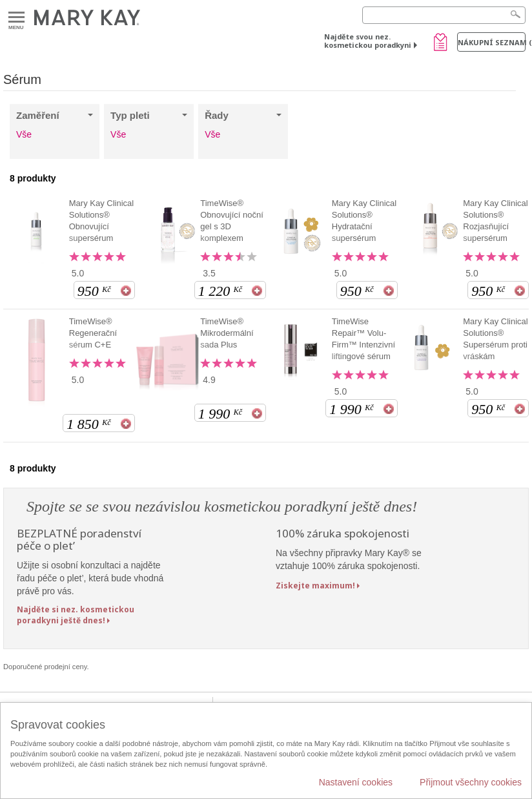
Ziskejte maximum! (315, 586)
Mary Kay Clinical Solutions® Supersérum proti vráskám (495, 339)
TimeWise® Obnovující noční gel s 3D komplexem (232, 221)
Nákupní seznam (492, 42)
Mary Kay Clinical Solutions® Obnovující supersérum (101, 221)
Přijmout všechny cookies (471, 782)
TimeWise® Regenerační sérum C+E (93, 333)
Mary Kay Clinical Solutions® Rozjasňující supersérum (495, 221)
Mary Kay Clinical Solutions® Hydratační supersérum (364, 221)
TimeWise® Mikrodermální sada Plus (227, 333)
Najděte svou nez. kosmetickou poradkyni (368, 41)
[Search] (444, 15)
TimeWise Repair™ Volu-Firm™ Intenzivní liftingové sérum (363, 339)
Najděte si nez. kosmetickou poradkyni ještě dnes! (76, 615)
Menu (16, 18)
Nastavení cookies (356, 782)
